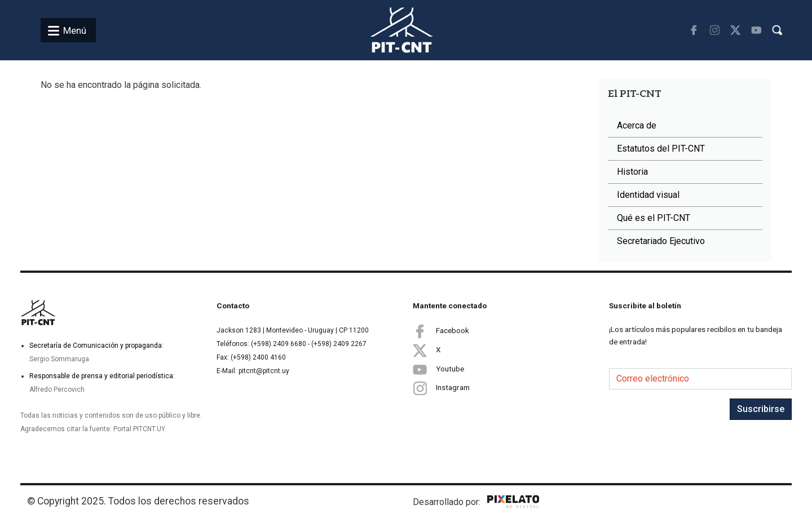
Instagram (441, 388)
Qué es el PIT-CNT (654, 218)
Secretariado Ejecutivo (661, 241)
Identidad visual (648, 195)
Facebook (441, 331)
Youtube (438, 369)
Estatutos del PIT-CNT (661, 149)
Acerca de (637, 125)
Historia (632, 172)
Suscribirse (761, 409)
